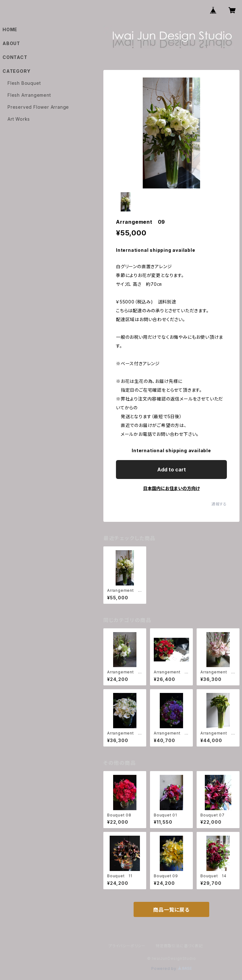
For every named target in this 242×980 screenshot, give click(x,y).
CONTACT (15, 57)
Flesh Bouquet (24, 83)
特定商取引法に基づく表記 (179, 946)
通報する (219, 504)
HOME (10, 29)
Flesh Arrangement (29, 95)
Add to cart (172, 470)
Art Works (19, 119)
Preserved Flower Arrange (38, 107)
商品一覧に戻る (171, 910)
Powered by (171, 968)
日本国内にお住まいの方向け (171, 488)
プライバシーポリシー (127, 946)
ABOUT (11, 43)
